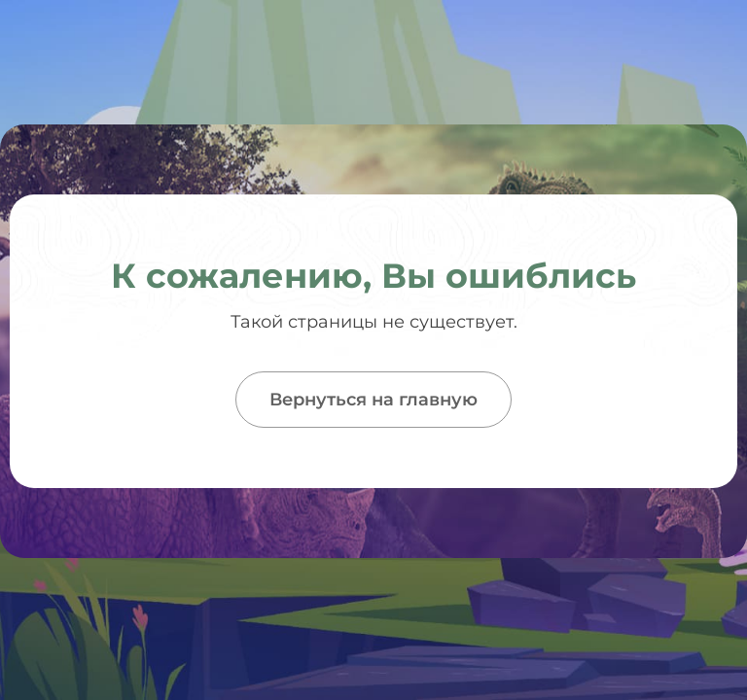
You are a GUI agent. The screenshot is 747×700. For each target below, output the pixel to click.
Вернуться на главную (373, 400)
